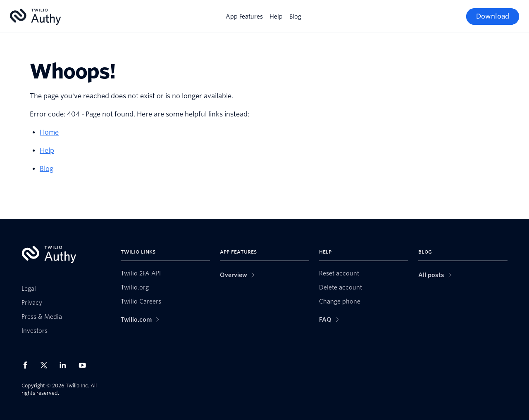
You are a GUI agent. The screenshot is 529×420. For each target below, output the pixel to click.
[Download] (493, 17)
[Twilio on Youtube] (85, 365)
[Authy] (35, 17)
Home (49, 132)
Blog (295, 17)
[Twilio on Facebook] (28, 365)
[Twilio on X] (47, 365)
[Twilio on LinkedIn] (66, 365)
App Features (244, 17)
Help (276, 17)
